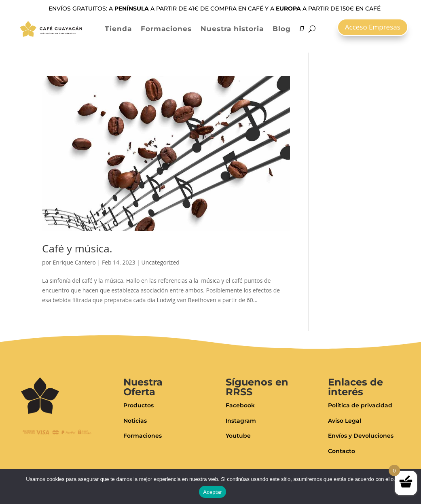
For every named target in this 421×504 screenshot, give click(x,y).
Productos (139, 405)
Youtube (238, 436)
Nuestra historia (232, 29)
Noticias (135, 421)
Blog (282, 29)
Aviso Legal (345, 421)
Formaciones (166, 29)
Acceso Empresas (373, 27)
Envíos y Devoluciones (361, 436)
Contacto (342, 451)
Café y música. (77, 248)
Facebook (240, 405)
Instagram (241, 421)
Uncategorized (160, 262)
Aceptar (213, 492)
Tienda (118, 29)
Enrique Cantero (74, 262)
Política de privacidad (360, 405)
